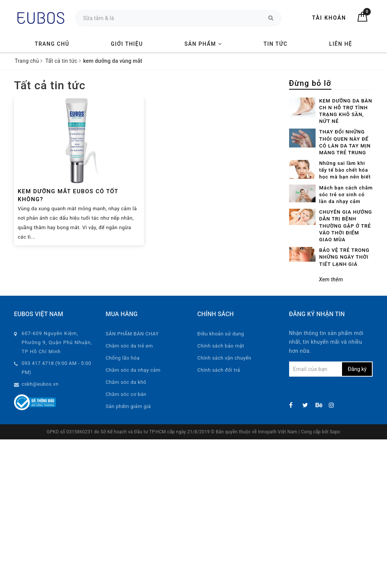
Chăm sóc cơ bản (126, 394)
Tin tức (276, 44)
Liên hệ (341, 44)
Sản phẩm (203, 44)
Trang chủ (52, 44)
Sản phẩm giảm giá (128, 406)
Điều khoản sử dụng (221, 334)
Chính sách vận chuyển (224, 358)
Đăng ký (357, 369)
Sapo (335, 432)
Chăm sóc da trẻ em (129, 346)
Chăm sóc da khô (126, 382)
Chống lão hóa (123, 358)
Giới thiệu (127, 44)
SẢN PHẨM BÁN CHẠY (132, 334)
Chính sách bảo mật (221, 346)
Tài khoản (329, 18)
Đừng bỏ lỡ (310, 83)
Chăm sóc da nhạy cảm (133, 370)
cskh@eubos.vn (40, 384)
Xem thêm (331, 279)
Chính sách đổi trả (219, 370)
